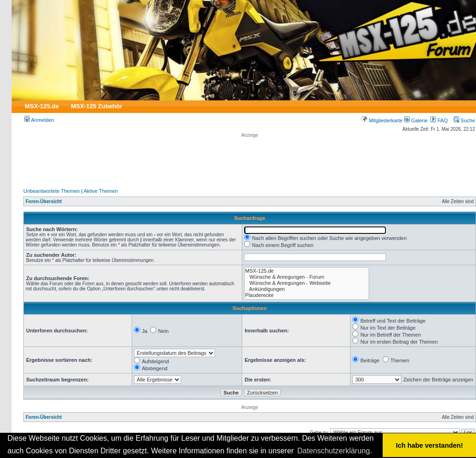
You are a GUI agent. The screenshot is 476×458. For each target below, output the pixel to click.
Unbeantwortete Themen (52, 191)
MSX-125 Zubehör (97, 106)
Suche (464, 120)
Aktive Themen (101, 191)
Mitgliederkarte (381, 120)
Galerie (416, 120)
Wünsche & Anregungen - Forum (307, 277)
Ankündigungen (307, 289)
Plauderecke (307, 295)
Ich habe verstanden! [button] (429, 445)
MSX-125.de (42, 106)
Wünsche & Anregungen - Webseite (307, 283)
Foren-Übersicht (44, 201)
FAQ (439, 120)
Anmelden (39, 120)
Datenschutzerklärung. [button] (335, 451)
